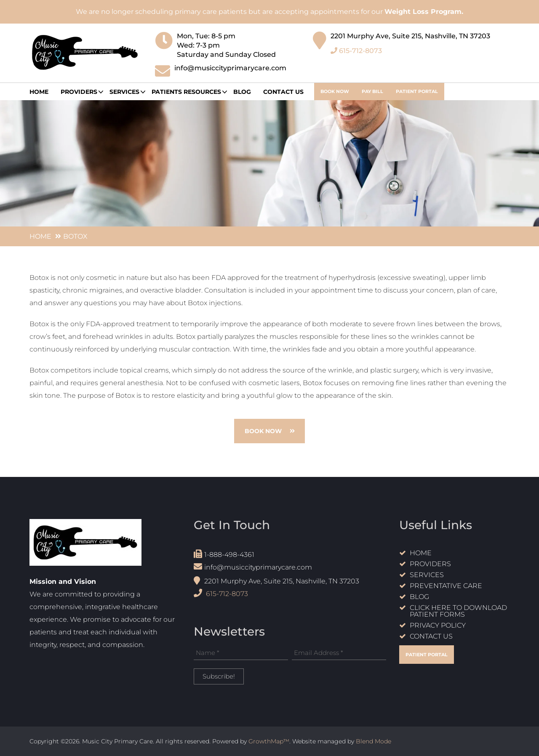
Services (124, 92)
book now (335, 91)
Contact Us (283, 92)
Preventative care (446, 586)
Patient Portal (417, 91)
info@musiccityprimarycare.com (253, 567)
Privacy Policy (438, 626)
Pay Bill (372, 91)
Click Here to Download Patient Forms (458, 611)
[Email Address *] (339, 653)
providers (79, 92)
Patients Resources (186, 92)
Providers (430, 564)
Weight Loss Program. (424, 12)
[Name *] (241, 653)
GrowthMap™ (269, 741)
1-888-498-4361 (224, 554)
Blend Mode (374, 741)
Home (39, 92)
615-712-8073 (356, 48)
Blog (242, 92)
